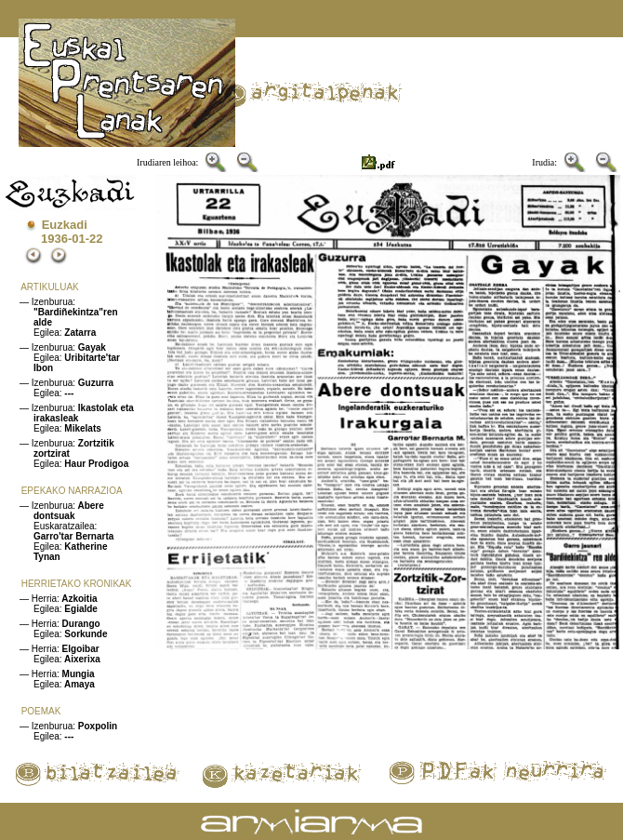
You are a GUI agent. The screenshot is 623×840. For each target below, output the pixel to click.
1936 (54, 239)
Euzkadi (65, 225)
